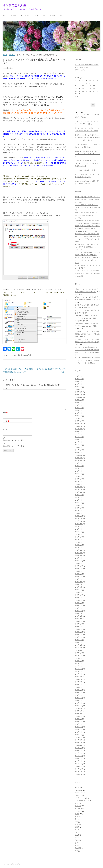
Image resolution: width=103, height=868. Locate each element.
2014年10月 (79, 745)
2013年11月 (79, 774)
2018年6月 (78, 629)
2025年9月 (78, 400)
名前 (5, 413)
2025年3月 (78, 416)
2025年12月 (79, 392)
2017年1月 (78, 674)
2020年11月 (79, 553)
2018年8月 (78, 624)
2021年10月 (79, 524)
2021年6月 (78, 534)
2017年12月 (79, 645)
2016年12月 (79, 677)
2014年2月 (78, 766)
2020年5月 (78, 569)
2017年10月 (79, 650)
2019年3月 (78, 606)
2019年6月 (78, 598)
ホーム (5, 16)
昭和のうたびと (80, 70)
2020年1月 (78, 579)
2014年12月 (79, 740)
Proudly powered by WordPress (12, 864)
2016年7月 (78, 690)
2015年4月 (78, 729)
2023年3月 (78, 479)
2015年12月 (79, 708)
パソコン (12, 55)
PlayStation (79, 790)
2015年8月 (78, 719)
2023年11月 (79, 458)
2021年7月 (78, 532)
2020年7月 (78, 563)
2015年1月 (78, 737)
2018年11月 (79, 616)
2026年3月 (78, 384)
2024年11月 (79, 426)
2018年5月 (78, 632)
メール (6, 421)
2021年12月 (79, 519)
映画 (76, 827)
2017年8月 (78, 656)
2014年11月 (79, 743)
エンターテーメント (81, 801)
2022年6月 (78, 503)
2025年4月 (78, 413)
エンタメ (14, 16)
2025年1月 (78, 421)
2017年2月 (78, 671)
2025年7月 (78, 405)
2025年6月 (78, 408)
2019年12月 (79, 582)
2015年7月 (78, 722)
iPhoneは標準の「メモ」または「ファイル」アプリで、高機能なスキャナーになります (87, 247)
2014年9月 (78, 748)
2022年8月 (78, 497)
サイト (5, 430)
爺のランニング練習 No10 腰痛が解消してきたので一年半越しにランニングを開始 (88, 239)
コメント (7, 388)
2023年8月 (78, 466)
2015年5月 (78, 727)
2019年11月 (79, 584)
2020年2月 (78, 577)
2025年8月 (78, 403)
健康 (76, 816)
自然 (76, 840)
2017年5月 (78, 664)
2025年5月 (78, 410)
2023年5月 (78, 474)
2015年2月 (78, 735)
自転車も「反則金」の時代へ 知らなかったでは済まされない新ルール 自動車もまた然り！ (87, 200)
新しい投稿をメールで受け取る (13, 446)
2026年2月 (78, 387)
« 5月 (77, 96)
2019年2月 (78, 608)
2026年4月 (78, 381)
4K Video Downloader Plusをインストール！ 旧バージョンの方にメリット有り (87, 154)
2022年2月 (78, 513)
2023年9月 (78, 463)
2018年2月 (78, 640)
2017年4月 (78, 666)
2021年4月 (78, 540)
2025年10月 (79, 397)
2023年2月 (78, 482)
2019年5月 (78, 600)
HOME (5, 55)
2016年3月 (78, 700)
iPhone (77, 787)
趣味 (62, 16)
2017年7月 (78, 658)
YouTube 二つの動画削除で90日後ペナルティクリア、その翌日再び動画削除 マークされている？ (87, 350)
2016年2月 (78, 703)
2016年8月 (78, 687)
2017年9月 (78, 653)
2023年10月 (79, 461)
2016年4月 (78, 698)
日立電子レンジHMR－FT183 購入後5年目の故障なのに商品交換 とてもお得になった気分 (87, 273)
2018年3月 (78, 637)
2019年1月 (78, 611)
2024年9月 (78, 432)
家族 (44, 16)
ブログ (77, 814)
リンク (36, 16)
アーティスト (79, 793)
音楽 (76, 851)
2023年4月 (78, 476)
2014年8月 (78, 751)
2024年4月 (78, 445)
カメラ (77, 803)
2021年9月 (78, 526)
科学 (76, 838)
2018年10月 (79, 619)
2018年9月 (78, 621)
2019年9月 (78, 590)
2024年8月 (78, 434)
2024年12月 (79, 424)
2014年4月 (78, 761)
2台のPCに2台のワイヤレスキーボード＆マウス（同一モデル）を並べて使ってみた (87, 260)
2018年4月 (78, 635)
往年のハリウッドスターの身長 (85, 170)
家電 (76, 824)
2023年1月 (78, 484)
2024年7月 (78, 437)
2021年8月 (78, 529)
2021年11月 (79, 521)
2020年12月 (79, 550)
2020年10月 (79, 555)
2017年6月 (78, 661)
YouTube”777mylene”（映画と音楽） (87, 65)
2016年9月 (78, 685)
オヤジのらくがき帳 (81, 67)
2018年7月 (78, 627)
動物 (76, 819)
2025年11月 (79, 395)
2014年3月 (78, 764)
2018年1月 (78, 642)
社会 (76, 835)
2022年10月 (79, 492)
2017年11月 (79, 648)
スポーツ (78, 806)
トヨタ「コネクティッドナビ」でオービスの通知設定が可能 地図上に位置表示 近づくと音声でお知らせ (87, 138)
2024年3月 (78, 447)
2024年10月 (79, 429)
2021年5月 (78, 537)
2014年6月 (78, 756)
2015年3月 (78, 732)
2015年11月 (79, 711)
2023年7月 (78, 468)
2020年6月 (78, 566)
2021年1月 (78, 548)
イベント (78, 795)
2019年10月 (79, 587)
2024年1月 (78, 453)
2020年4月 (78, 571)
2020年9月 (78, 558)
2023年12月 (79, 455)
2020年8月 (78, 561)
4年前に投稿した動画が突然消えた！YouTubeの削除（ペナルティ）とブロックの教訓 (87, 215)
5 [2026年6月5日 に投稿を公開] (90, 83)
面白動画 (78, 848)
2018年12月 (79, 613)
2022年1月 (78, 516)
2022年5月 (78, 505)
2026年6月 (78, 376)
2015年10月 (79, 714)
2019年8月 (78, 592)
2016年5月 (78, 695)
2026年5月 (78, 379)
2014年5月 (78, 758)
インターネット (80, 798)
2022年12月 (79, 487)
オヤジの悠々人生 (14, 5)
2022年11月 (79, 490)
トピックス (79, 809)
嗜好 (76, 822)
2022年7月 (78, 500)
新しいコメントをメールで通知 (13, 440)
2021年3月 (78, 542)
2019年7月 (78, 595)
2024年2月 (78, 450)
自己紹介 (53, 16)
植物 (76, 832)
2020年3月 (78, 574)
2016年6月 (78, 693)
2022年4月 (78, 508)
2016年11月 (79, 679)
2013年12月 (79, 772)
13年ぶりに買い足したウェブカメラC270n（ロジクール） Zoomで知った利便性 (88, 207)
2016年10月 (79, 682)
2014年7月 (78, 753)
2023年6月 (78, 471)
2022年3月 (78, 511)
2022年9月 (78, 495)
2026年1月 (78, 389)
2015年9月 (78, 716)
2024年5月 (78, 442)
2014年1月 (78, 769)
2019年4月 (78, 603)
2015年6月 (78, 724)
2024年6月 (78, 439)
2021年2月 (78, 545)
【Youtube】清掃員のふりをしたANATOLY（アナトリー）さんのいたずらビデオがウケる (87, 163)
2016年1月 (78, 706)
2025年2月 (78, 418)
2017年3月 (78, 669)
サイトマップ (25, 16)
